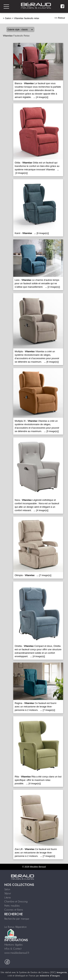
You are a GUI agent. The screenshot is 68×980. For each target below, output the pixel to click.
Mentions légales (14, 945)
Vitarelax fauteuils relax (27, 18)
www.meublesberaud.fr (17, 953)
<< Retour (60, 18)
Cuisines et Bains (14, 910)
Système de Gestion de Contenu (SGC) (43, 972)
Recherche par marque (17, 919)
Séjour (8, 893)
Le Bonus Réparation (16, 927)
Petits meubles (12, 906)
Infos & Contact (13, 949)
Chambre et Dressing (16, 901)
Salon (8, 18)
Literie (8, 897)
